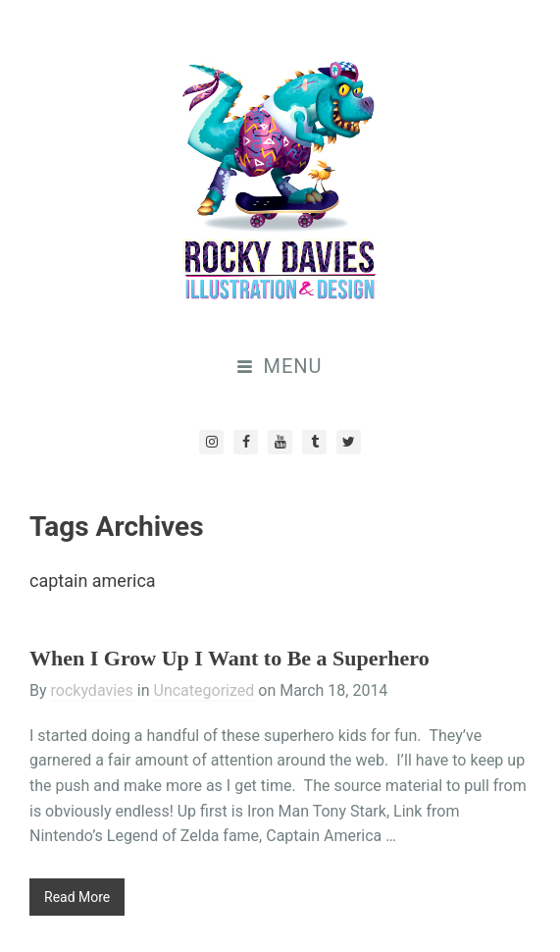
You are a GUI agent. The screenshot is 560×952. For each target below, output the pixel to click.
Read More (77, 897)
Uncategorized (204, 690)
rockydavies (92, 690)
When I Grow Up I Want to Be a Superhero (229, 658)
